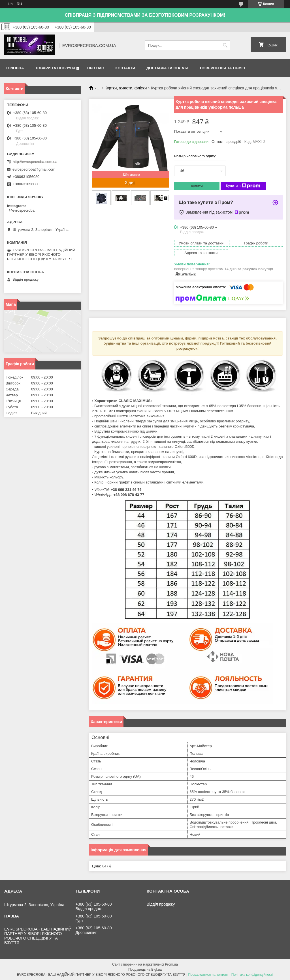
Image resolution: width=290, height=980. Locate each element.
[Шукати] (225, 45)
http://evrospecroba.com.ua (35, 162)
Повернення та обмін (222, 68)
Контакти (125, 68)
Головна (15, 68)
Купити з (243, 186)
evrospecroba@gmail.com (34, 169)
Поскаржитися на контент (208, 975)
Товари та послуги (55, 68)
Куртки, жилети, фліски (126, 88)
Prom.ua (171, 964)
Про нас (96, 68)
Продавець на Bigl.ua (145, 970)
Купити (197, 186)
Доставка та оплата (168, 68)
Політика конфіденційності (252, 975)
